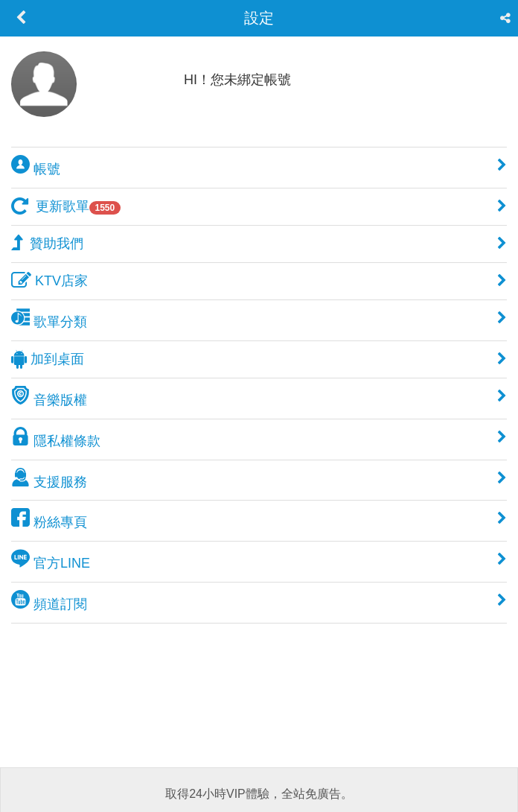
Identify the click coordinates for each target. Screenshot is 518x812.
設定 (259, 18)
